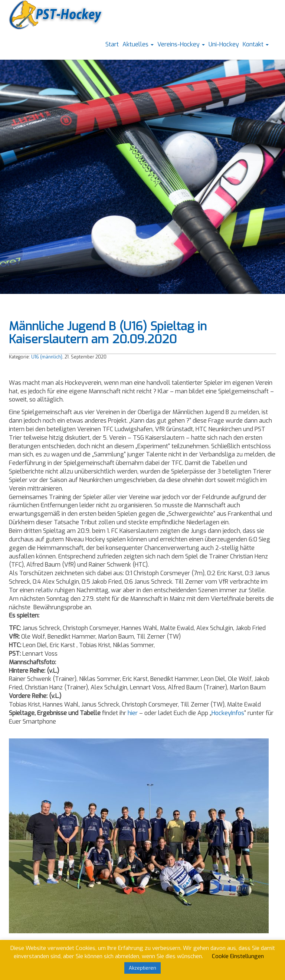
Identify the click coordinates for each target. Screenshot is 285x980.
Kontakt (256, 44)
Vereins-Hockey (181, 44)
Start (112, 44)
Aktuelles (138, 44)
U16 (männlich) (47, 357)
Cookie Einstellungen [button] (238, 956)
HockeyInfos (228, 713)
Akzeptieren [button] (142, 968)
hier (133, 713)
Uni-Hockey (224, 44)
